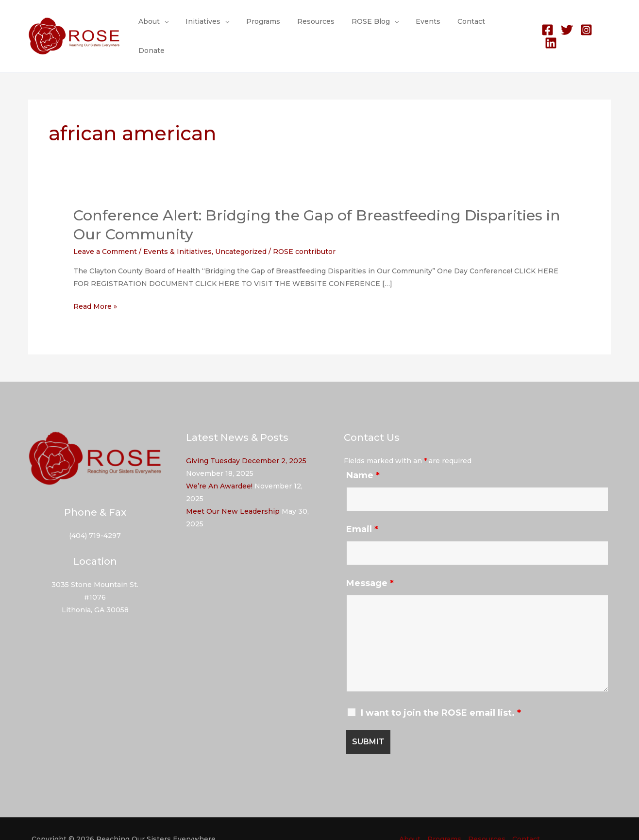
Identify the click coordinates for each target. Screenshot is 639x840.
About (168, 26)
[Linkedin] (605, 26)
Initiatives (219, 26)
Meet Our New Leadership (233, 491)
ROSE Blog (377, 26)
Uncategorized (241, 232)
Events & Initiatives (177, 232)
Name (363, 455)
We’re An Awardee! (219, 466)
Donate (511, 26)
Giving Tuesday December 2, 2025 (246, 441)
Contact (470, 26)
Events (430, 26)
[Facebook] (547, 26)
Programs (276, 26)
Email (362, 509)
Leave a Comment (105, 232)
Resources (325, 26)
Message (370, 563)
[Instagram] (585, 26)
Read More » (95, 286)
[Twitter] (566, 26)
